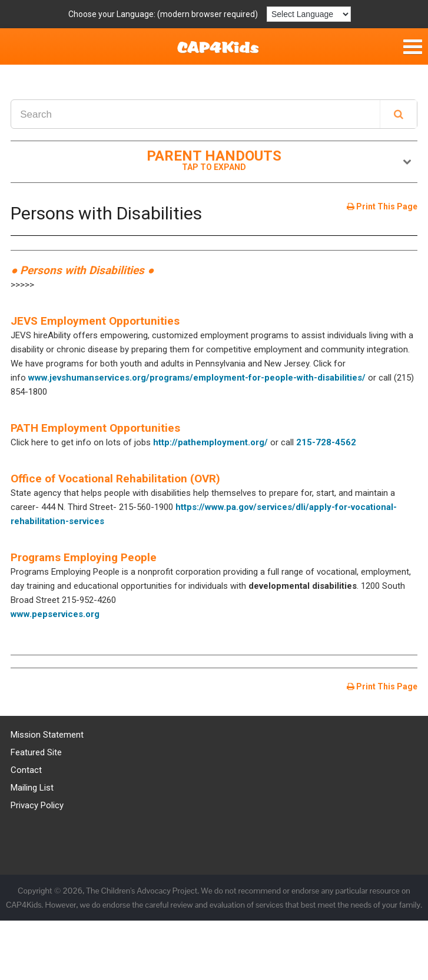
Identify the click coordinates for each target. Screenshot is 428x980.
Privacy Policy (37, 805)
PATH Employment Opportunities (95, 428)
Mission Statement (47, 735)
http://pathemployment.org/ (210, 442)
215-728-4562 (326, 442)
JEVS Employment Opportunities (95, 321)
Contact (26, 770)
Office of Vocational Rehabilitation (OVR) (115, 479)
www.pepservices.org (55, 614)
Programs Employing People (84, 557)
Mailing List (32, 788)
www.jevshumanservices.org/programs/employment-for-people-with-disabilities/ (197, 378)
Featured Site (36, 752)
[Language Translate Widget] (309, 14)
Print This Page (382, 206)
